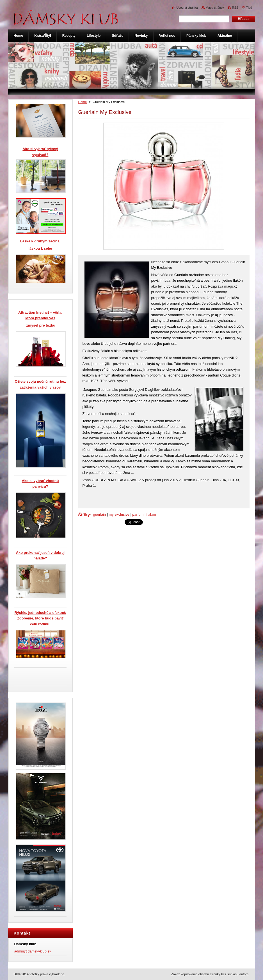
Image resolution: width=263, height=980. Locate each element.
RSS (235, 8)
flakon (151, 514)
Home (83, 102)
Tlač (249, 8)
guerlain (100, 514)
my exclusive (119, 514)
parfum (138, 514)
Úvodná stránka (187, 8)
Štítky (84, 515)
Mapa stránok (215, 8)
